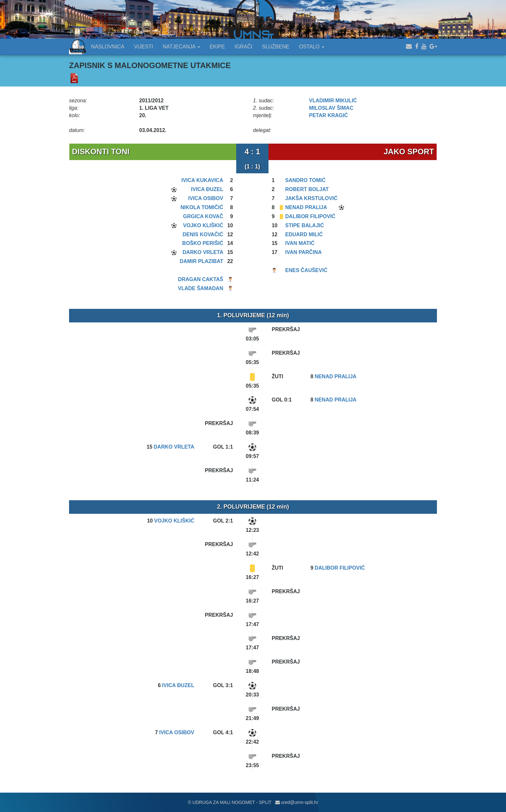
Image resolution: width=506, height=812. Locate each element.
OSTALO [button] (311, 47)
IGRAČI (243, 47)
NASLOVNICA (108, 47)
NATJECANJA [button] (181, 47)
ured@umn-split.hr (297, 802)
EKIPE (217, 47)
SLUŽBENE (276, 47)
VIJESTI (144, 47)
